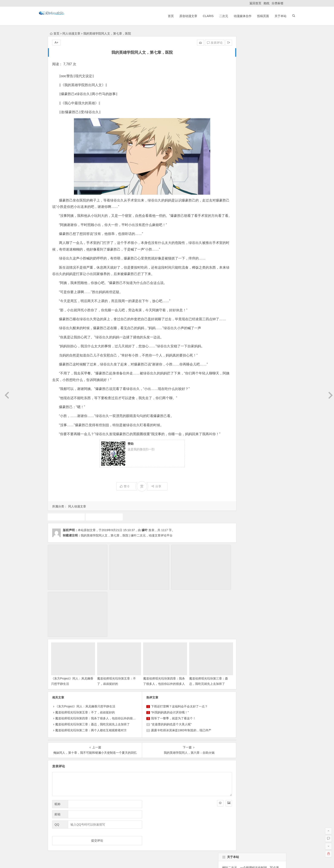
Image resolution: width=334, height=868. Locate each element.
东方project (229, 296)
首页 (159, 16)
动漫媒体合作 (231, 16)
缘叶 (145, 549)
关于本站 (269, 16)
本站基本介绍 (108, 830)
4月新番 (244, 326)
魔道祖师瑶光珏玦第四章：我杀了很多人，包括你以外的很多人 (151, 638)
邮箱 (58, 768)
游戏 (241, 319)
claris (225, 334)
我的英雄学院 (98, 536)
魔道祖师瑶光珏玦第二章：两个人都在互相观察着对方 (91, 684)
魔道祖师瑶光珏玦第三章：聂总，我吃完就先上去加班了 (191, 638)
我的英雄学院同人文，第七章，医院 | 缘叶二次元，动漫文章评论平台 (127, 555)
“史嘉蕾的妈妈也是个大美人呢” (161, 678)
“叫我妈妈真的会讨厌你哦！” (159, 667)
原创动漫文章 (177, 16)
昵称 (58, 758)
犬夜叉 (254, 319)
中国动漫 (227, 319)
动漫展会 (82, 830)
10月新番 (248, 296)
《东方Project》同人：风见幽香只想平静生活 (85, 661)
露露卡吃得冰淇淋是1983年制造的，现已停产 (171, 684)
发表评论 (194, 43)
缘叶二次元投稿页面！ (236, 207)
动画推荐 (269, 319)
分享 (146, 506)
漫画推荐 (227, 326)
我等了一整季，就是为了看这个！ (163, 672)
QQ (57, 778)
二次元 (212, 16)
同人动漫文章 (71, 33)
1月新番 (239, 334)
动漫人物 (265, 296)
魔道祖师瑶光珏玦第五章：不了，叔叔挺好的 (85, 667)
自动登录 (243, 181)
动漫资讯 (250, 311)
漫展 (247, 303)
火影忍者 (267, 311)
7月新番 (259, 326)
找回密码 (263, 181)
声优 (273, 326)
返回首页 (255, 3)
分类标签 (278, 3)
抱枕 (266, 3)
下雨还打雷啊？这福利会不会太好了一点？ (169, 661)
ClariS (197, 16)
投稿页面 (251, 16)
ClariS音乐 (59, 830)
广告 (258, 303)
